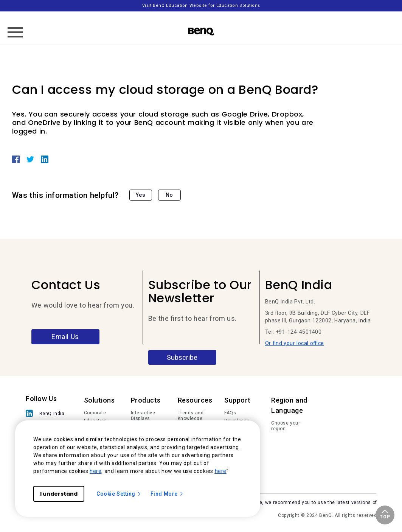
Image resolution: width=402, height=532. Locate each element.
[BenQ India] (45, 414)
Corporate (95, 413)
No (169, 195)
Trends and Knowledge (191, 416)
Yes (141, 195)
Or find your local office (295, 343)
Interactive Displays (143, 416)
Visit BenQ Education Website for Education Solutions (201, 5)
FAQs (230, 413)
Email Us (65, 337)
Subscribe (182, 357)
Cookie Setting (119, 494)
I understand (59, 494)
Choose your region (286, 426)
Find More (167, 494)
